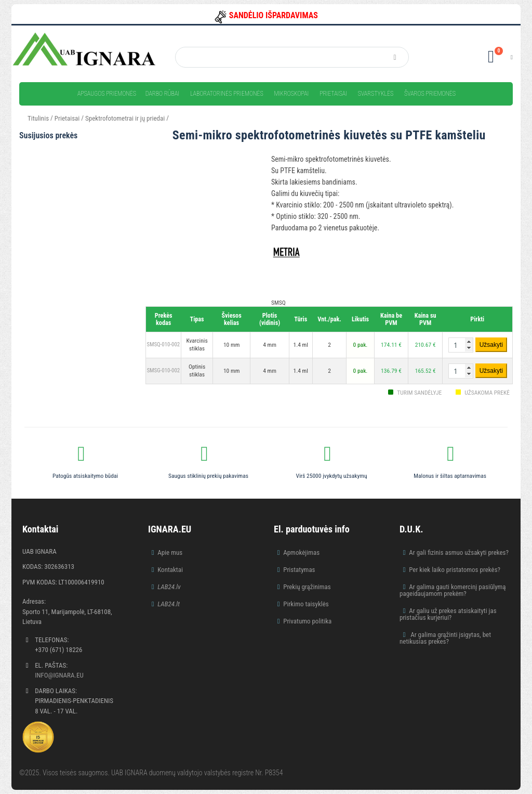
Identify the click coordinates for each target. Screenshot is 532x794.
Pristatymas (299, 570)
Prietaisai (333, 94)
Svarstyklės (376, 94)
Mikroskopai (291, 94)
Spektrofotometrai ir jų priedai (125, 118)
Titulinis (38, 118)
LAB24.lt (169, 604)
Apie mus (170, 552)
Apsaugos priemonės (107, 94)
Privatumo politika (307, 621)
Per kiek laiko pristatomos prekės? (455, 570)
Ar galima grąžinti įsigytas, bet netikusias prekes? (445, 638)
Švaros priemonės (430, 94)
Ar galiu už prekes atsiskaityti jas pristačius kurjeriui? (448, 614)
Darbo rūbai (162, 94)
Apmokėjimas (301, 552)
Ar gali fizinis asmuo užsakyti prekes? (459, 552)
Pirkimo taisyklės (306, 604)
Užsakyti (491, 345)
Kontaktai (170, 570)
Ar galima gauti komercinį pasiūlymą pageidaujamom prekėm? (453, 590)
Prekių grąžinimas (307, 587)
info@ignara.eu (59, 675)
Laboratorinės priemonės (227, 94)
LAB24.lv (169, 587)
